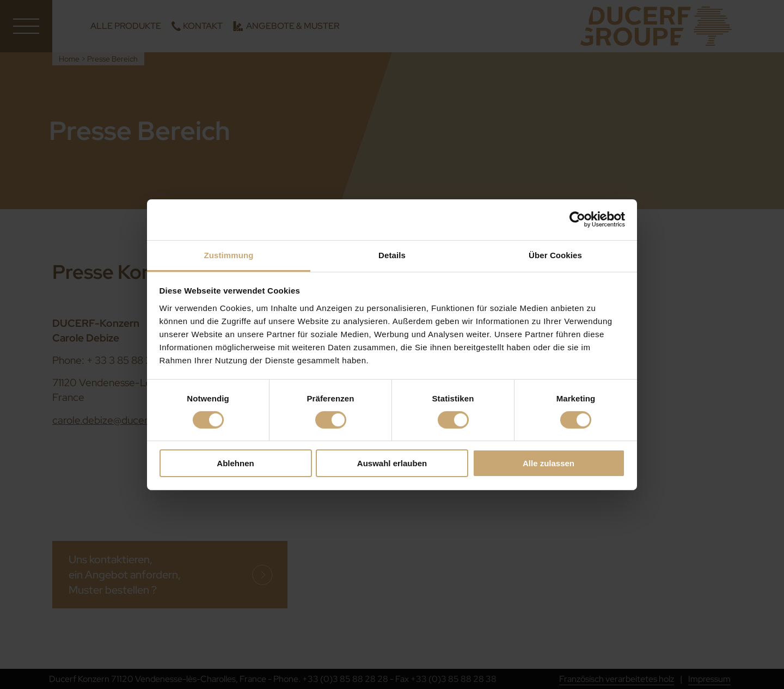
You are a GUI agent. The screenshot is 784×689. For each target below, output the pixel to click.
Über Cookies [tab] (555, 255)
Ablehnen (235, 463)
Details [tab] (392, 255)
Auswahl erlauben (392, 463)
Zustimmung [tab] (229, 255)
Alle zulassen (549, 463)
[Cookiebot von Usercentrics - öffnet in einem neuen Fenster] (577, 219)
